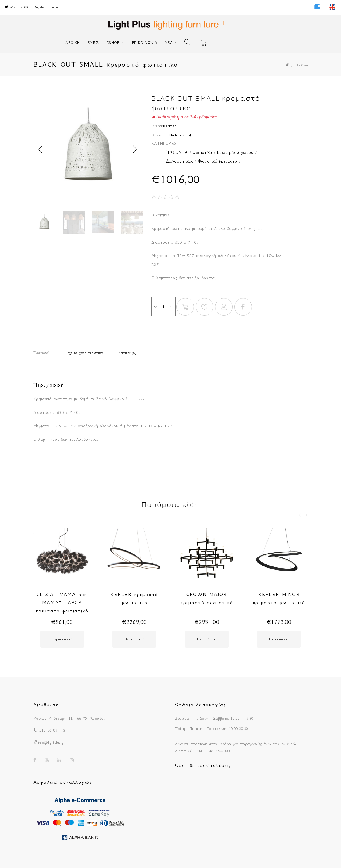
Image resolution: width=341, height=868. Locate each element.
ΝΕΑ (169, 43)
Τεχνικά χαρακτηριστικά (84, 353)
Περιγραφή (41, 353)
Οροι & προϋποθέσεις (203, 765)
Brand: (157, 126)
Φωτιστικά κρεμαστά (218, 161)
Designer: (160, 135)
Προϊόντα (302, 65)
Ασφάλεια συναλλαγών (63, 782)
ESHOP (113, 43)
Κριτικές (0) (127, 353)
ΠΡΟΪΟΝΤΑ (177, 152)
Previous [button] (41, 149)
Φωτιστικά (202, 152)
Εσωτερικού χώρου (235, 152)
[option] (88, 149)
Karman (170, 126)
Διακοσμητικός (179, 161)
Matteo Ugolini (181, 135)
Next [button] (135, 149)
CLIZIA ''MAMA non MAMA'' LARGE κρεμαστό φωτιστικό (62, 602)
